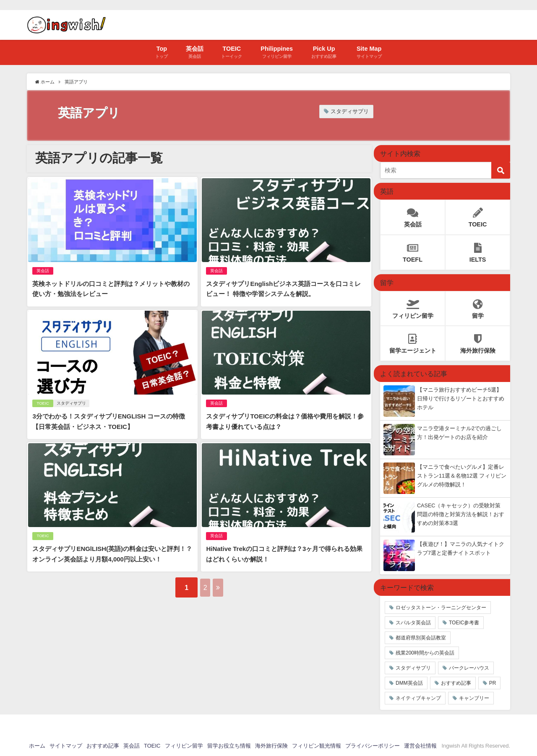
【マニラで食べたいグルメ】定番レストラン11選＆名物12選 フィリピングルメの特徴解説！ (462, 476)
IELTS (478, 251)
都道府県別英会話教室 (421, 638)
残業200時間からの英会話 (425, 653)
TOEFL (413, 251)
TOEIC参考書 (464, 623)
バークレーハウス (469, 668)
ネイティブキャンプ (418, 698)
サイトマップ (66, 746)
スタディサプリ (350, 111)
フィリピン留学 (413, 306)
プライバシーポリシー (373, 746)
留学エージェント (413, 342)
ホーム (37, 746)
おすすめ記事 (456, 683)
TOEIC (42, 399)
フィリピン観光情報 (317, 746)
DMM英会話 (409, 683)
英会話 (42, 269)
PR (493, 683)
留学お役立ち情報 (229, 746)
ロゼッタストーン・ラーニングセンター (441, 608)
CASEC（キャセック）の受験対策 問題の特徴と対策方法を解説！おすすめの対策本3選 (461, 514)
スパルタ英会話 (413, 623)
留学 (478, 306)
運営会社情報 (420, 746)
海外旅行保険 (478, 342)
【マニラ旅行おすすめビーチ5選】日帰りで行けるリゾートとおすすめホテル (461, 399)
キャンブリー (474, 698)
